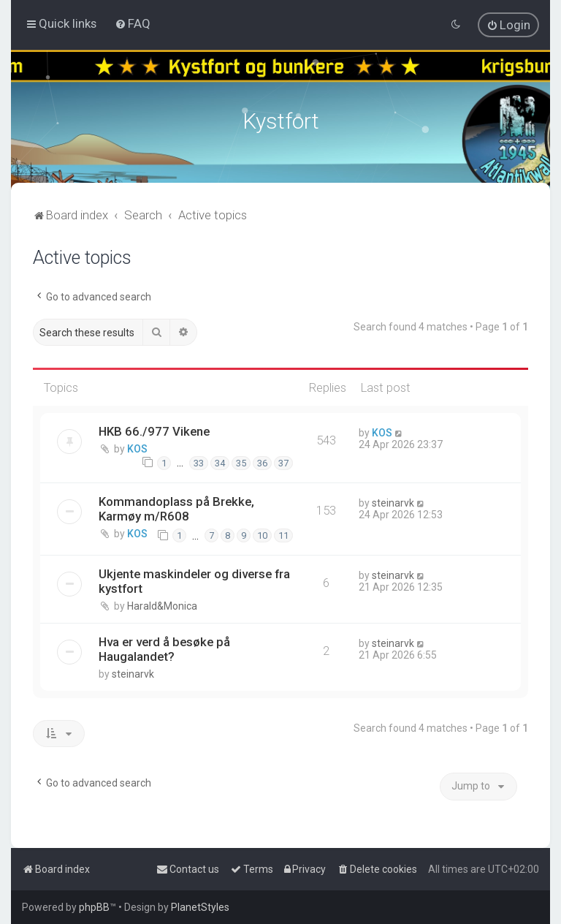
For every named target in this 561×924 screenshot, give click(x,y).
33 (199, 461)
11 (283, 534)
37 (283, 461)
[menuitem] (133, 23)
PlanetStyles (200, 907)
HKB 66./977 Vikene (154, 430)
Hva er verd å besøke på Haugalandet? (164, 647)
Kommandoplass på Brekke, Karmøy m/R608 (176, 507)
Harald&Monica (162, 604)
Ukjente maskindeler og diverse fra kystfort (194, 579)
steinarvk (393, 501)
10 (262, 534)
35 (241, 461)
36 (262, 461)
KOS (137, 447)
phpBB (94, 907)
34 (220, 461)
